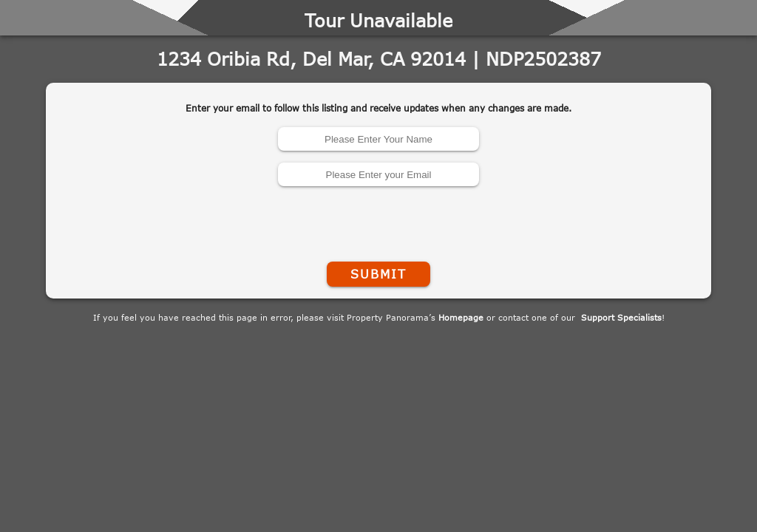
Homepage (461, 317)
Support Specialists (621, 317)
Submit (378, 274)
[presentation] (378, 221)
